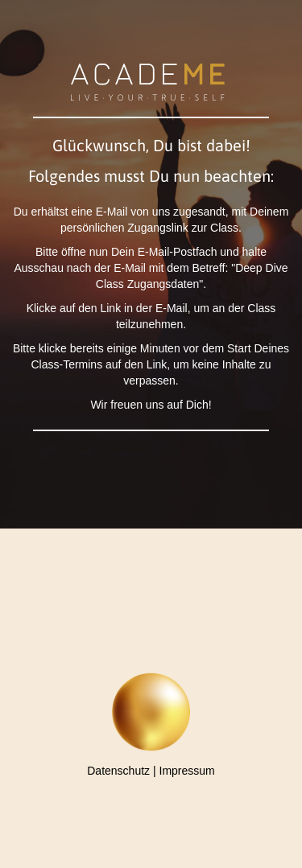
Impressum (187, 771)
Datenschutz (118, 771)
